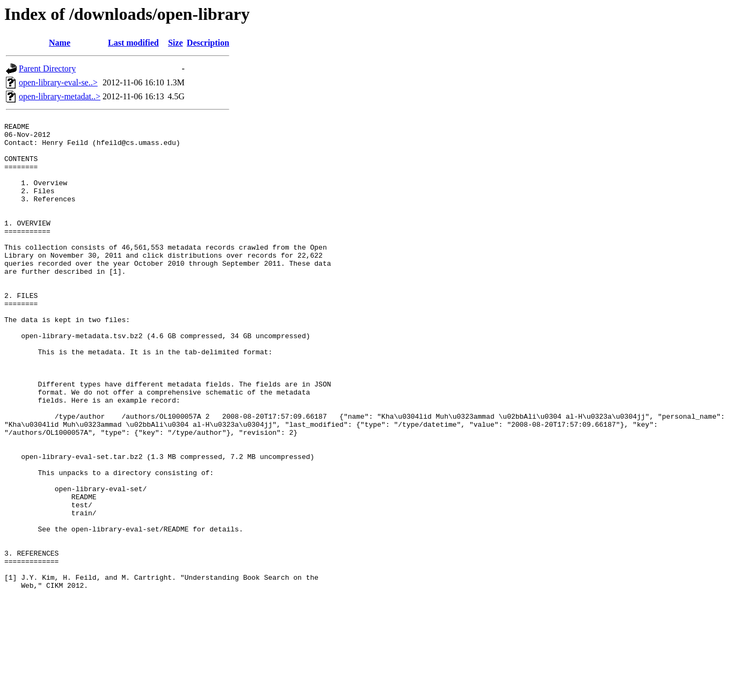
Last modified (133, 43)
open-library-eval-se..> (58, 82)
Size (176, 43)
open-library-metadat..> (60, 96)
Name (60, 43)
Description (208, 43)
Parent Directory (47, 68)
